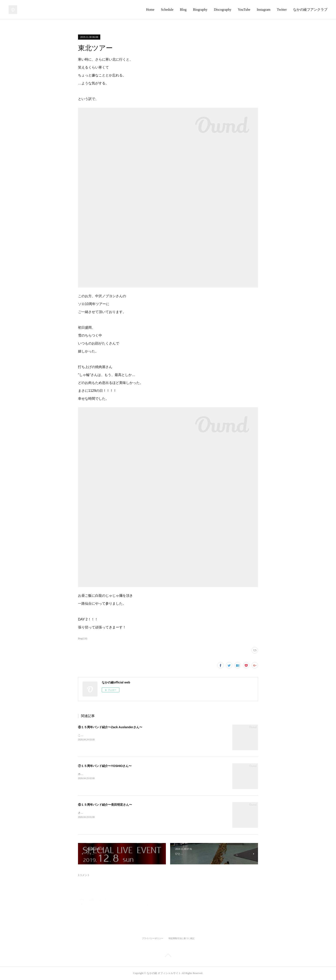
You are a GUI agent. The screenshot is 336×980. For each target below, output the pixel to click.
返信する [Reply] (251, 911)
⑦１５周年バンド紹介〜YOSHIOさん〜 (105, 766)
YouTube (244, 10)
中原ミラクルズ (98, 900)
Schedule (167, 10)
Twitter (282, 10)
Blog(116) (83, 639)
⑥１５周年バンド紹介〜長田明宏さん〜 (105, 805)
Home (150, 10)
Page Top (168, 956)
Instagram (264, 10)
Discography (223, 10)
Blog (183, 10)
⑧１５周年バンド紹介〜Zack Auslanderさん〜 (110, 727)
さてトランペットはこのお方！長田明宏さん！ (105, 813)
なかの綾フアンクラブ (310, 10)
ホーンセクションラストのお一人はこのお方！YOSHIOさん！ (114, 774)
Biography (200, 10)
